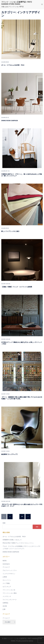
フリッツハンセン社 (9, 590)
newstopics (6, 564)
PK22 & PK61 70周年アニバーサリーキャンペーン (18, 543)
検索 (4, 523)
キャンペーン (7, 580)
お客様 (5, 577)
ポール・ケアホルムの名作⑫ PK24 (13, 65)
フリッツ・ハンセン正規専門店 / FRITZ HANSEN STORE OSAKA (17, 3)
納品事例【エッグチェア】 (10, 454)
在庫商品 (5, 603)
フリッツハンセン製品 (10, 593)
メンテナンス (7, 596)
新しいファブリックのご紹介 (10, 231)
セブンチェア (7, 587)
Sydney (31, 641)
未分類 (5, 606)
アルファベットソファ (10, 570)
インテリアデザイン (9, 574)
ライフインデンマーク (10, 600)
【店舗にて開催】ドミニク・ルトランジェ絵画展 (17, 287)
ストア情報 (6, 583)
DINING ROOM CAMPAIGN (10, 121)
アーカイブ (6, 567)
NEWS (5, 561)
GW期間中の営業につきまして (12, 540)
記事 (4, 609)
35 (22, 517)
